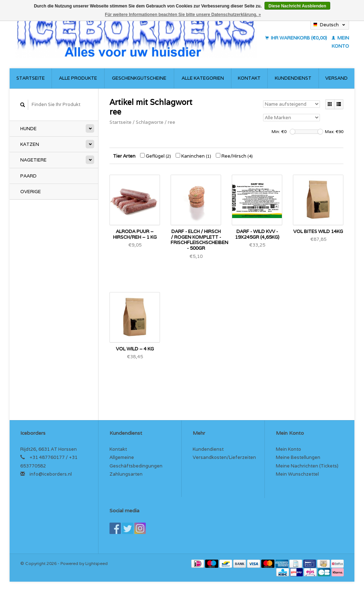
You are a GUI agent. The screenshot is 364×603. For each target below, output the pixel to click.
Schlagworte (150, 122)
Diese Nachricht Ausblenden (297, 6)
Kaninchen (193, 156)
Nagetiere (33, 160)
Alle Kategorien (203, 78)
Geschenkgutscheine (139, 78)
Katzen (30, 144)
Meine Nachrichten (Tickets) (307, 466)
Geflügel (156, 156)
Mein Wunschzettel (297, 474)
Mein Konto (288, 449)
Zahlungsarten (126, 474)
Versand (336, 78)
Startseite (31, 78)
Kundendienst (293, 78)
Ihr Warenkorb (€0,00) (297, 38)
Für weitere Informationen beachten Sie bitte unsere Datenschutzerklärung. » (183, 15)
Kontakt (249, 78)
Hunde (28, 129)
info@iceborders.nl (51, 474)
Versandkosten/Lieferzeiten (224, 457)
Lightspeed (97, 563)
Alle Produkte (78, 78)
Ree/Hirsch (234, 156)
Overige (31, 192)
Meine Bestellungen (298, 457)
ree (172, 122)
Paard (28, 176)
